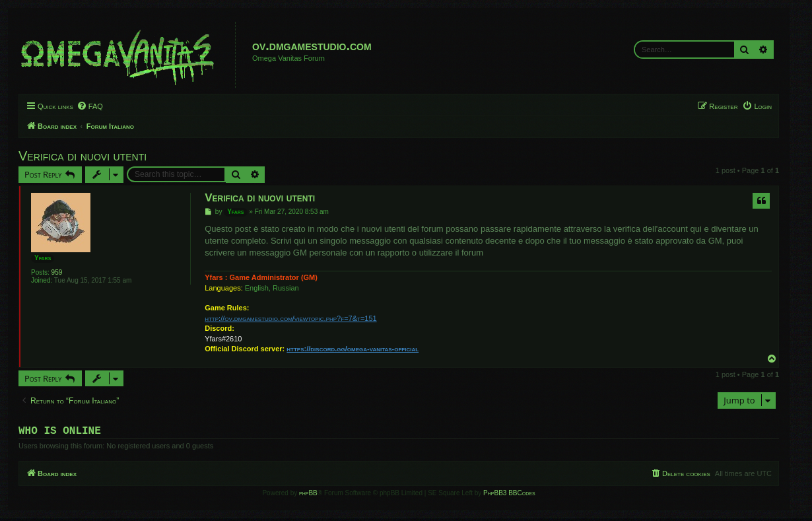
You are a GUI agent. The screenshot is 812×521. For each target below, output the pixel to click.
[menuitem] (90, 106)
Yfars (43, 258)
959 (57, 272)
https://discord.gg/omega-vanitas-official (353, 349)
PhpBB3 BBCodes (509, 496)
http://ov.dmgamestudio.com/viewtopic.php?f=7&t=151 (290, 318)
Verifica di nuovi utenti (83, 156)
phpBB (308, 496)
